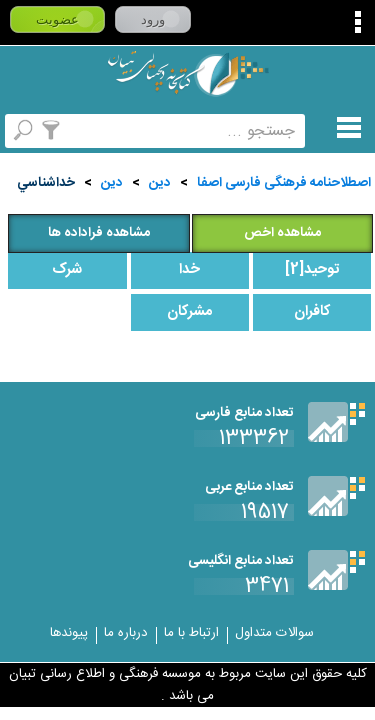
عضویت (57, 19)
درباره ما (126, 633)
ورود (153, 19)
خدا (189, 270)
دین (160, 183)
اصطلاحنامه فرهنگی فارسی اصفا (284, 183)
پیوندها (69, 633)
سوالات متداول (274, 633)
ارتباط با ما (191, 633)
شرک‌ (67, 270)
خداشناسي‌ (46, 183)
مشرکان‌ (189, 312)
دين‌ (112, 183)
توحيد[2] (312, 270)
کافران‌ (312, 312)
